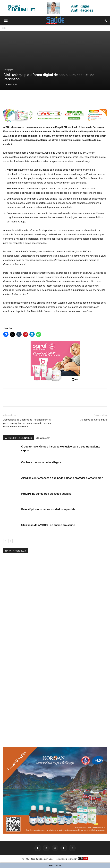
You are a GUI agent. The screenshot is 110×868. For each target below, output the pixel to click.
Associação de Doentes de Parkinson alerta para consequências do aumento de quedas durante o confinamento (27, 423)
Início (4, 28)
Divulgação (9, 70)
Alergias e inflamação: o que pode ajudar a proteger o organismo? (62, 478)
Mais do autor (43, 438)
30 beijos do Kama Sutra (93, 420)
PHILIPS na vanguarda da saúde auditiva (46, 494)
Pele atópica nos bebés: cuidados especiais (48, 509)
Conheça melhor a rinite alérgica (41, 462)
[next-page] (11, 541)
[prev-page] (5, 541)
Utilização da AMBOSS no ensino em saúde (48, 525)
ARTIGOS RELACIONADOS (19, 438)
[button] (6, 20)
